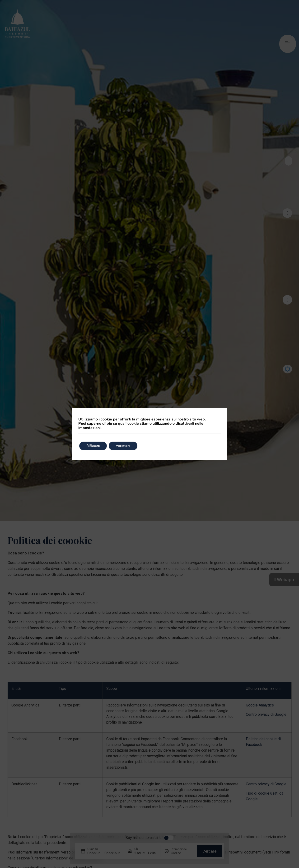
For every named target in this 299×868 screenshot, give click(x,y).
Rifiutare (93, 446)
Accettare (123, 446)
